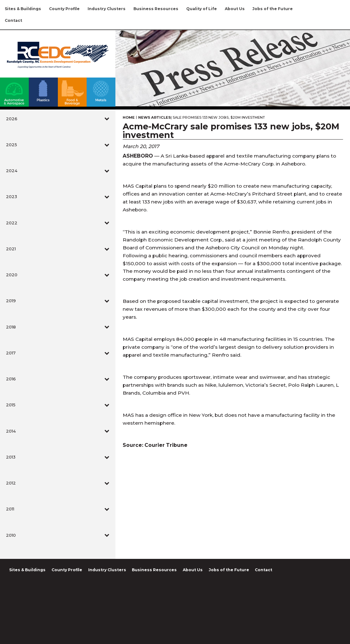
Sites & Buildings (23, 9)
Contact (13, 20)
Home (129, 118)
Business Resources (156, 9)
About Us (235, 9)
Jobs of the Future (273, 9)
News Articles (154, 118)
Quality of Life (202, 9)
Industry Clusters (107, 9)
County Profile (64, 9)
